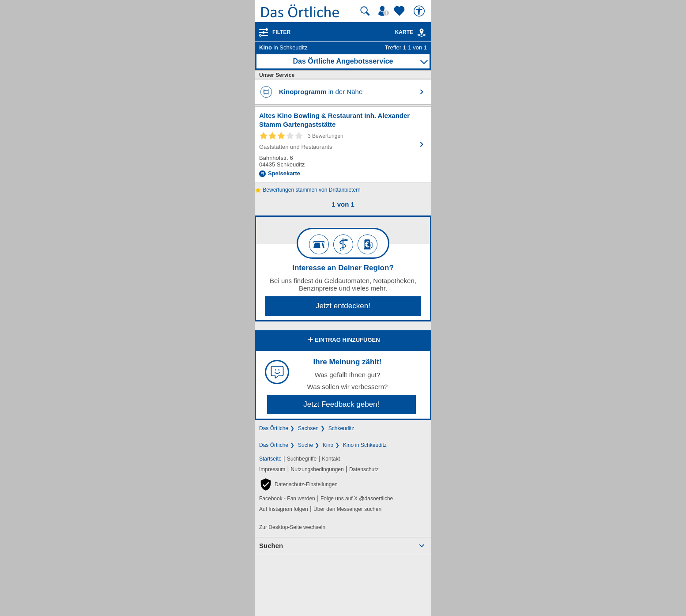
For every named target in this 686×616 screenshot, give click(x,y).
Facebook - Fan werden (287, 499)
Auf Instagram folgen (284, 509)
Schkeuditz (341, 428)
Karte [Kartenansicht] (411, 32)
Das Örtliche (274, 428)
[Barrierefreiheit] (420, 11)
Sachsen (308, 428)
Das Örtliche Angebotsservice (343, 61)
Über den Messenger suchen (347, 509)
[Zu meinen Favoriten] (400, 11)
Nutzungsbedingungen (317, 469)
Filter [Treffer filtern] (281, 32)
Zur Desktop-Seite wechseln (292, 527)
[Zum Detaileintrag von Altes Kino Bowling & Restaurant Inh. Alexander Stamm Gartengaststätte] (343, 144)
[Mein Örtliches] (385, 11)
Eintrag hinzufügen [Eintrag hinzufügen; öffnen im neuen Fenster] (343, 340)
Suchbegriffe (302, 459)
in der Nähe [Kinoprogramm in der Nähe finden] (321, 92)
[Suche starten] (365, 11)
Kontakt (331, 459)
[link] (422, 33)
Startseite (270, 459)
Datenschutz (364, 469)
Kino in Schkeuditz (365, 445)
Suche (305, 445)
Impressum (272, 469)
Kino (328, 445)
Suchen (271, 546)
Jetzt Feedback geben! (341, 404)
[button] (298, 484)
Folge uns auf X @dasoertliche (357, 499)
